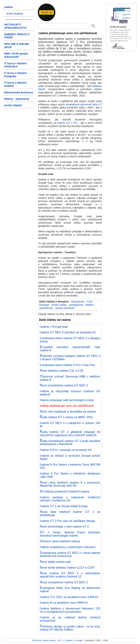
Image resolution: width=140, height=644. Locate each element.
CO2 (90, 302)
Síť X (60, 640)
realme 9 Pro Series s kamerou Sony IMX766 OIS (70, 466)
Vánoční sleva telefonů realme (60, 541)
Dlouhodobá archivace (19, 92)
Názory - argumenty (17, 99)
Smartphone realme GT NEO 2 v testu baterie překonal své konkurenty (70, 554)
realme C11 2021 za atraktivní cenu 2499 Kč (69, 597)
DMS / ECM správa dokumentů (16, 55)
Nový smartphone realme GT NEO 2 (64, 582)
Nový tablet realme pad (55, 562)
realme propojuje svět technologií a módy (67, 400)
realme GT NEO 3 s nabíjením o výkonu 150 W (70, 425)
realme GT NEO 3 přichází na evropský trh (68, 332)
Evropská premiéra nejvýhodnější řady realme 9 (70, 349)
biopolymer (78, 302)
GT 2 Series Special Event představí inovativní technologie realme (70, 534)
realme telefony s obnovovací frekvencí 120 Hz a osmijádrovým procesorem (70, 610)
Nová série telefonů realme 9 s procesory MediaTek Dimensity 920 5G (70, 484)
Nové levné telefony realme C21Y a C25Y (67, 568)
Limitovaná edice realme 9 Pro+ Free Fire (67, 365)
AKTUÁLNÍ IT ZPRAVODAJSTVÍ (15, 26)
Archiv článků (13, 105)
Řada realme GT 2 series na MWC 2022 (66, 417)
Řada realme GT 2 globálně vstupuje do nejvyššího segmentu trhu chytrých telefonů (70, 433)
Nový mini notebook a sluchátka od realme (68, 411)
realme (8, 7)
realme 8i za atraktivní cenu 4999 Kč (64, 603)
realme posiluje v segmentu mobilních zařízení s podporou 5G (70, 499)
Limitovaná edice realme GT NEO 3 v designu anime (70, 340)
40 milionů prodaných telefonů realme (65, 491)
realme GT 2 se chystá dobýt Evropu (64, 506)
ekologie (44, 305)
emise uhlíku (59, 305)
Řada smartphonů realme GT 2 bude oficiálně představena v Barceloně (70, 443)
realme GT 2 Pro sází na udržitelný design (67, 521)
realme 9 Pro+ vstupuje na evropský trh (66, 450)
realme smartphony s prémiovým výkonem (68, 547)
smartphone (76, 305)
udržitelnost (46, 308)
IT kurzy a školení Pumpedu (15, 75)
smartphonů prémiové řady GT (84, 104)
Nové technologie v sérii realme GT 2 (64, 526)
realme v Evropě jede (54, 327)
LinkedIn (69, 640)
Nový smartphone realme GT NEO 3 (64, 385)
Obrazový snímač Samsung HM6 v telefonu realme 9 (70, 378)
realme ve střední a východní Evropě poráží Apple (70, 457)
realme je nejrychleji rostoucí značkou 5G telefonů (70, 393)
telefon (90, 305)
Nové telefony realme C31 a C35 (61, 371)
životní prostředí (65, 308)
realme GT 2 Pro (67, 123)
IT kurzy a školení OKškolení (15, 65)
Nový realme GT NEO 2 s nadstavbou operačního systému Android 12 (70, 575)
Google (79, 640)
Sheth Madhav (15, 14)
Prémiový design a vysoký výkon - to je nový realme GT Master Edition (70, 628)
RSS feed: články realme (44, 640)
